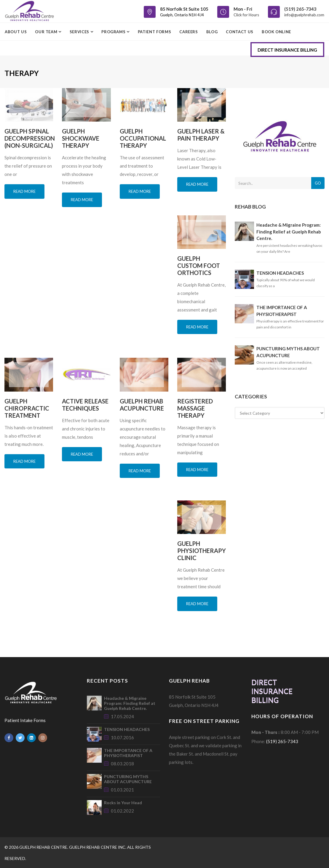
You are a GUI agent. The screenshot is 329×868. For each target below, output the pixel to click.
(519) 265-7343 (300, 9)
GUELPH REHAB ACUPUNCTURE (142, 405)
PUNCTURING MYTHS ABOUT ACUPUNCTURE (128, 779)
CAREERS (189, 32)
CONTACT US (240, 32)
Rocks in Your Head (123, 803)
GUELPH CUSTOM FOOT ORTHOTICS (199, 266)
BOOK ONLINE (276, 32)
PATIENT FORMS (154, 32)
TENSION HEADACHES (280, 273)
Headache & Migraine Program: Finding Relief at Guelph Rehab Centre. (289, 232)
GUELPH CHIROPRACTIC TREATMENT (27, 408)
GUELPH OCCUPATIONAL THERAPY (143, 138)
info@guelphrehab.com (304, 15)
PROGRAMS (114, 32)
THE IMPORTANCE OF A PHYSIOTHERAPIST (128, 753)
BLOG (212, 32)
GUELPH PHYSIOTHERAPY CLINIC (202, 551)
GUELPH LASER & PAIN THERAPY (201, 135)
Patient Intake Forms (25, 720)
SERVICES (80, 32)
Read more (24, 191)
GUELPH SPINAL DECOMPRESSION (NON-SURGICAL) (30, 138)
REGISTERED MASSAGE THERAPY (195, 408)
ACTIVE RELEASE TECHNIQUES (85, 405)
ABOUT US (16, 32)
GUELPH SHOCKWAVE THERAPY (81, 138)
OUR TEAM (47, 32)
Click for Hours (246, 15)
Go (318, 183)
